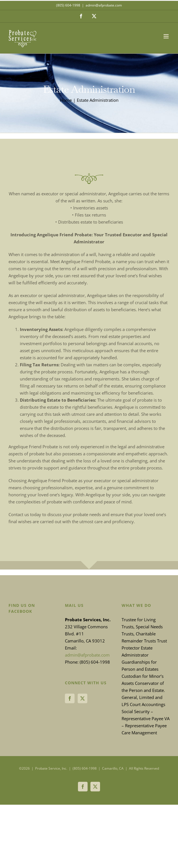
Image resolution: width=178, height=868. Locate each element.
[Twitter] (82, 698)
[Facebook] (70, 698)
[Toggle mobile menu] (167, 36)
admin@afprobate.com (104, 5)
